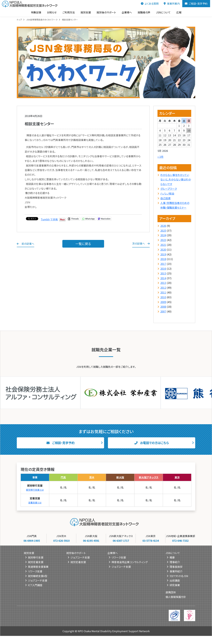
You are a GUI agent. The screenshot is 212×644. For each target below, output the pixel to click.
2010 (163, 297)
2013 (163, 283)
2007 (163, 311)
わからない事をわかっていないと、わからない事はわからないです (176, 180)
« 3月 (160, 157)
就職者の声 (144, 12)
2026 (163, 226)
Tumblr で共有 (49, 219)
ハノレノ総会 (167, 193)
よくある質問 (150, 4)
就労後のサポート (106, 12)
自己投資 (165, 198)
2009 (163, 302)
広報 (179, 12)
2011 (163, 292)
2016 (163, 269)
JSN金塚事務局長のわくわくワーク (42, 20)
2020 (163, 250)
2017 (163, 264)
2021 (163, 245)
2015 (163, 273)
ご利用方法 (68, 12)
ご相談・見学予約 (196, 4)
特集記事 (36, 12)
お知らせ (52, 12)
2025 (163, 230)
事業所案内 (172, 4)
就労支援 (86, 12)
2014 (163, 278)
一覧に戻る (83, 244)
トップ (19, 20)
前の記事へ (26, 244)
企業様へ (127, 12)
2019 (163, 254)
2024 (163, 235)
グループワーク (169, 189)
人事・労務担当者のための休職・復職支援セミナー (175, 205)
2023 (163, 240)
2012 (163, 288)
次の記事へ (141, 243)
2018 (163, 259)
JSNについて (163, 12)
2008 (163, 307)
